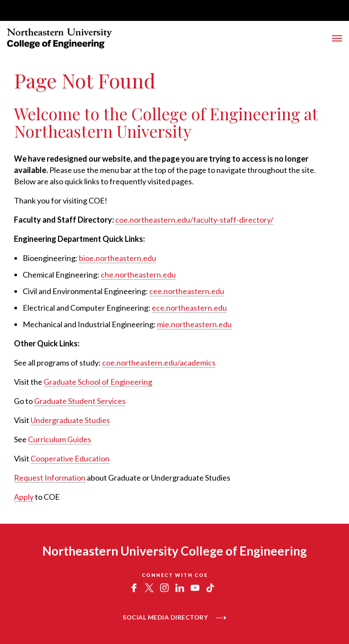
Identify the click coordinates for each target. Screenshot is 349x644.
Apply (24, 497)
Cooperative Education (70, 458)
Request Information (50, 478)
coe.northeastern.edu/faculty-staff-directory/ (194, 220)
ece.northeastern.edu (189, 308)
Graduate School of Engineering (98, 382)
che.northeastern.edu (138, 275)
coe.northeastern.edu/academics (159, 363)
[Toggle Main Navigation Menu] (337, 38)
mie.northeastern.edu (194, 324)
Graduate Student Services (80, 401)
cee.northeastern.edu (187, 291)
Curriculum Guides (60, 439)
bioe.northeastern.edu (118, 258)
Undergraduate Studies (70, 420)
